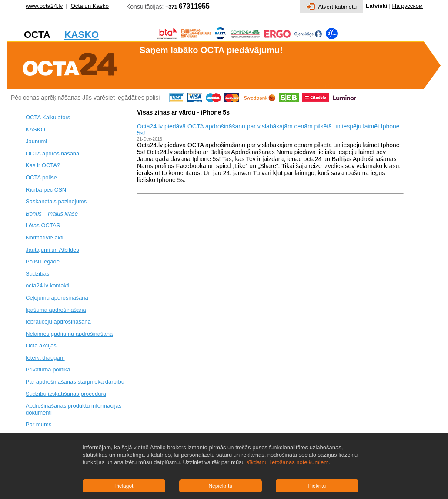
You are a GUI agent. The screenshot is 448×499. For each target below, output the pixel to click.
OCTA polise (41, 177)
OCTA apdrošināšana (52, 153)
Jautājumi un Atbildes (52, 250)
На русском (408, 6)
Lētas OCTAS (43, 225)
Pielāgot (124, 486)
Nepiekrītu (220, 486)
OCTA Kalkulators (48, 117)
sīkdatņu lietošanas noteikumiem (287, 462)
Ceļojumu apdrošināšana (57, 298)
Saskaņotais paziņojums (56, 201)
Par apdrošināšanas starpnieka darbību (75, 382)
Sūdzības (37, 274)
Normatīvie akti (45, 238)
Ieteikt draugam (45, 358)
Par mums (38, 424)
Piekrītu (317, 486)
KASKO (35, 130)
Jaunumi (36, 141)
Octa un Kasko (89, 6)
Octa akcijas (41, 346)
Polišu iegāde (43, 261)
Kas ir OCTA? (43, 165)
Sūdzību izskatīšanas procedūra (66, 394)
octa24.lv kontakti (47, 285)
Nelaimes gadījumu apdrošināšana (69, 334)
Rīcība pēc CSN (46, 190)
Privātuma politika (48, 369)
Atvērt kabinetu (331, 7)
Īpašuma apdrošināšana (56, 310)
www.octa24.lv (44, 6)
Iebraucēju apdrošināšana (58, 322)
